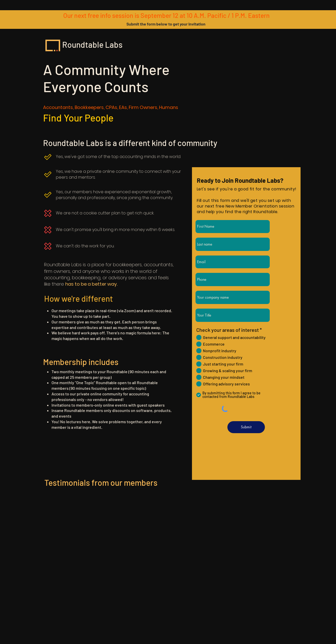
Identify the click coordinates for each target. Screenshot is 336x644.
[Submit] (246, 427)
